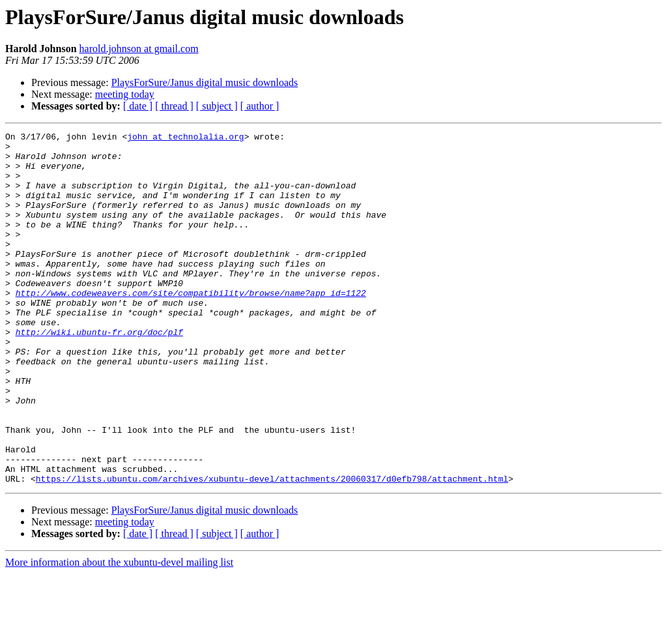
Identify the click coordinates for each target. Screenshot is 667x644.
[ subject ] (217, 106)
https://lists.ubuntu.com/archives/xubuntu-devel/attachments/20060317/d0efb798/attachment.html (272, 549)
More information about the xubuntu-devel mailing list (119, 633)
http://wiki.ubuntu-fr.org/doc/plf (99, 373)
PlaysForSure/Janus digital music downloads (205, 82)
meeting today (125, 94)
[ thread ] (174, 106)
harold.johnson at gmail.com (139, 49)
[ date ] (138, 106)
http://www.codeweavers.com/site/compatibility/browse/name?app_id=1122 (191, 326)
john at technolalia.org (185, 138)
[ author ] (260, 106)
